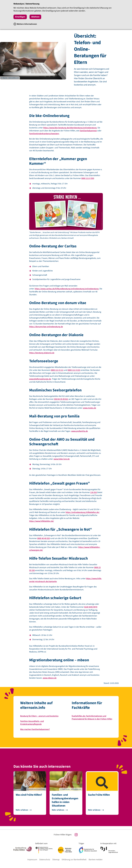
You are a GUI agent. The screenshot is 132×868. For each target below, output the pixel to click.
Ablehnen (35, 17)
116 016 (94, 492)
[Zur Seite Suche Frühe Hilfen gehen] (102, 810)
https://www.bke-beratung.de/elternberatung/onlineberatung (70, 128)
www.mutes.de (90, 408)
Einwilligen (20, 17)
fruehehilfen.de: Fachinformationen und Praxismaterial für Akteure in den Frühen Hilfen (92, 717)
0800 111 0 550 (88, 178)
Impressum (32, 860)
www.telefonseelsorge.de (40, 379)
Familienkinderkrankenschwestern (44, 134)
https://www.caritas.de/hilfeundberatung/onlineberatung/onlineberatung (67, 289)
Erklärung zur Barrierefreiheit (74, 860)
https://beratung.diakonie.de (42, 353)
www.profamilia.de (80, 431)
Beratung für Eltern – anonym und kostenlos (39, 716)
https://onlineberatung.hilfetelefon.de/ (82, 512)
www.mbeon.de (50, 678)
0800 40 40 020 (43, 538)
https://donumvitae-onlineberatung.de (46, 327)
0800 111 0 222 (74, 370)
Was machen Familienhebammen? (35, 729)
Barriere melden (96, 860)
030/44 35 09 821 (61, 399)
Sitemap (56, 860)
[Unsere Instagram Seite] (66, 835)
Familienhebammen (88, 131)
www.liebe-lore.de (62, 459)
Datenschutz (45, 860)
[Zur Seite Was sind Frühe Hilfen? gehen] (30, 810)
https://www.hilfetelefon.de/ (42, 521)
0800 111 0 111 (57, 370)
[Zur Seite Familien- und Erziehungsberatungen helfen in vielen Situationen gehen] (66, 810)
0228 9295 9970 (91, 607)
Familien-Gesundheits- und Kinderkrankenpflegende (32, 723)
